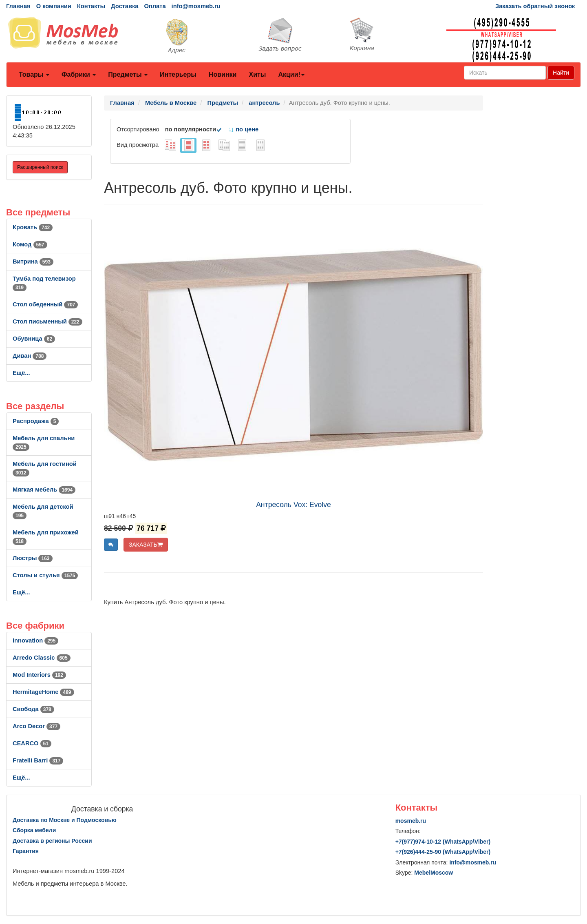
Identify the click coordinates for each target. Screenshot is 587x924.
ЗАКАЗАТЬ (146, 545)
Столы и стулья (45, 575)
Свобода (33, 709)
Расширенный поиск (40, 167)
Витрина (33, 261)
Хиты (257, 74)
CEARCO (32, 743)
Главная (18, 6)
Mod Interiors (39, 675)
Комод (30, 244)
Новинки (223, 74)
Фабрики (79, 74)
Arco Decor (36, 726)
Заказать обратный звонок (535, 6)
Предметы (128, 74)
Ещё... (21, 373)
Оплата (155, 6)
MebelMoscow (434, 873)
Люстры (33, 558)
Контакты (91, 6)
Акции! (291, 74)
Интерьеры (178, 74)
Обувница (34, 339)
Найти (561, 73)
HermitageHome (43, 692)
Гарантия (26, 851)
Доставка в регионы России (52, 841)
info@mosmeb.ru (196, 6)
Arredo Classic (42, 658)
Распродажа (36, 421)
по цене (243, 129)
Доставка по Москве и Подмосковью (65, 820)
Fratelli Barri (38, 760)
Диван (30, 356)
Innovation (35, 640)
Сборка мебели (34, 830)
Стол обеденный (45, 304)
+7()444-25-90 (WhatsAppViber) (443, 852)
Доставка (125, 6)
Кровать (33, 227)
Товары (34, 74)
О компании (54, 6)
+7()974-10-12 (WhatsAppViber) (443, 842)
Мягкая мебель (44, 490)
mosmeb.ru (411, 821)
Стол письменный (47, 321)
